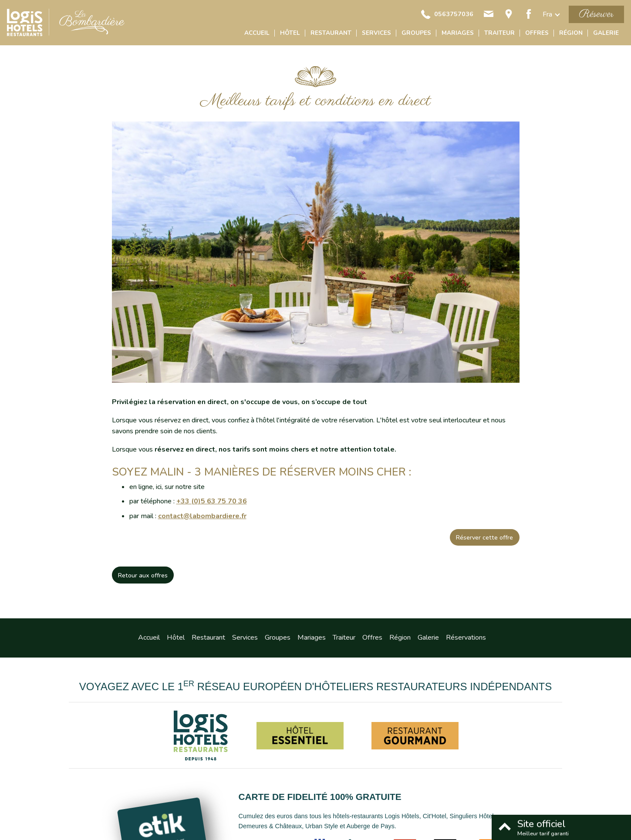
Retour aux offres (143, 575)
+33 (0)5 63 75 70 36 (212, 501)
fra (547, 14)
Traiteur (499, 33)
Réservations (466, 638)
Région (571, 33)
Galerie (606, 33)
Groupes (416, 33)
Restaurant (331, 33)
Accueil (257, 33)
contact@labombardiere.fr (202, 516)
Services (376, 33)
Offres (537, 33)
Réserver (596, 14)
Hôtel (290, 33)
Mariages (458, 33)
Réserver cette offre (484, 537)
